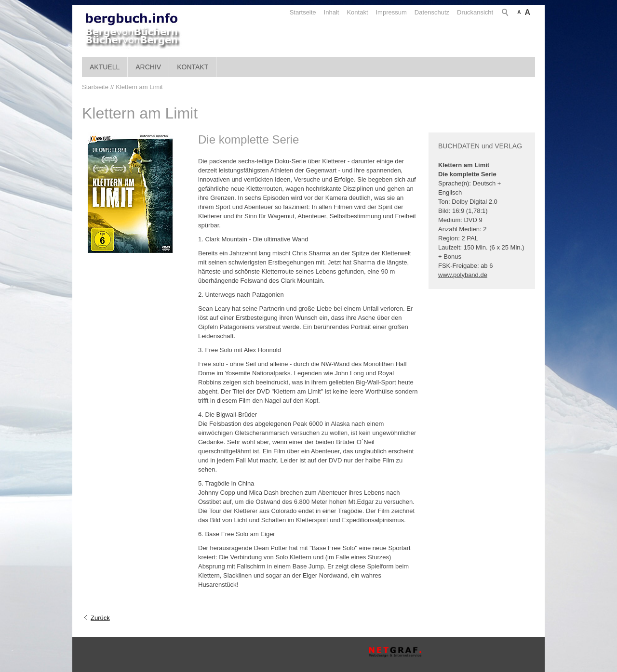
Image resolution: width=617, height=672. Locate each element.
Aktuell (105, 67)
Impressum (391, 12)
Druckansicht (475, 12)
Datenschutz (432, 12)
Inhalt (332, 12)
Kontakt (357, 12)
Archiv (148, 67)
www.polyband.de (463, 275)
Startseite (303, 12)
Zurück (100, 618)
